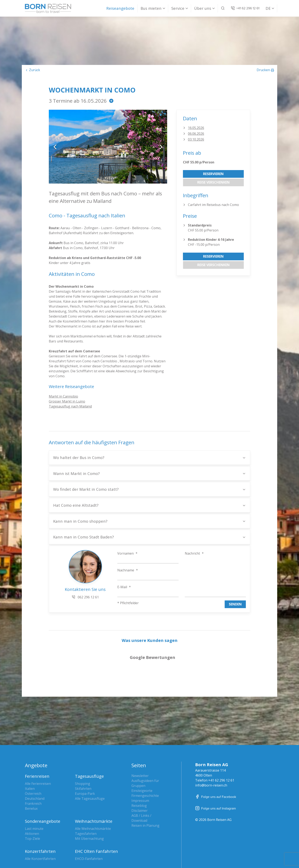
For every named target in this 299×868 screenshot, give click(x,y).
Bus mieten (151, 8)
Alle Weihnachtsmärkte (93, 797)
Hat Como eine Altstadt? (76, 505)
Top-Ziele (32, 807)
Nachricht (194, 553)
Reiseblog (139, 774)
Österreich (33, 762)
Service (178, 8)
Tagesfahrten (86, 802)
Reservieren (213, 174)
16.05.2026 (196, 128)
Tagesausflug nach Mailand (70, 406)
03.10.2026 (196, 139)
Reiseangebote (120, 8)
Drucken (263, 70)
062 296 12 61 (85, 597)
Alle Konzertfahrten (40, 827)
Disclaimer (140, 779)
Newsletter (140, 744)
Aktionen (32, 802)
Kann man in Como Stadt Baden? (83, 537)
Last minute (34, 797)
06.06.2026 (196, 134)
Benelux (31, 777)
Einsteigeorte (142, 759)
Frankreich (33, 772)
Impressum (140, 769)
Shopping (83, 752)
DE (268, 8)
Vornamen (127, 553)
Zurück (35, 70)
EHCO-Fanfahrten (89, 827)
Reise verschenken (213, 182)
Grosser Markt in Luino (67, 401)
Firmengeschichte (145, 764)
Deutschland (35, 767)
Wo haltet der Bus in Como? (79, 457)
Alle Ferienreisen (38, 752)
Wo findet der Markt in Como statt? (86, 489)
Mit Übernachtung (89, 807)
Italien (30, 757)
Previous (55, 147)
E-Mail (124, 587)
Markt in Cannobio (63, 396)
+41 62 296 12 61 (221, 749)
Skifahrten (83, 757)
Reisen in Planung (145, 794)
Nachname (128, 570)
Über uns (203, 8)
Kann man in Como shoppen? (80, 521)
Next (161, 147)
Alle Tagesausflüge (90, 767)
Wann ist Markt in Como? (76, 473)
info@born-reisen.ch (211, 754)
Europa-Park (85, 762)
